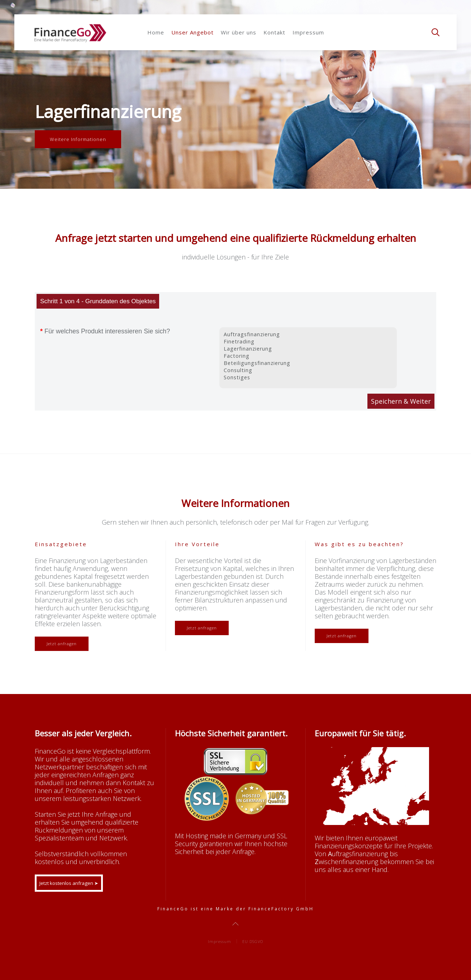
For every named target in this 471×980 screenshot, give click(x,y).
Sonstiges (308, 378)
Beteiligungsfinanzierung (308, 363)
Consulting (308, 370)
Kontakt (274, 32)
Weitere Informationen (78, 139)
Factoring (308, 356)
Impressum (308, 32)
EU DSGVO (253, 941)
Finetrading (308, 342)
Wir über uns (239, 32)
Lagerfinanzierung (308, 349)
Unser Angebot (192, 32)
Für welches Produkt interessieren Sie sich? (104, 331)
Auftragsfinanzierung (308, 334)
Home (156, 32)
